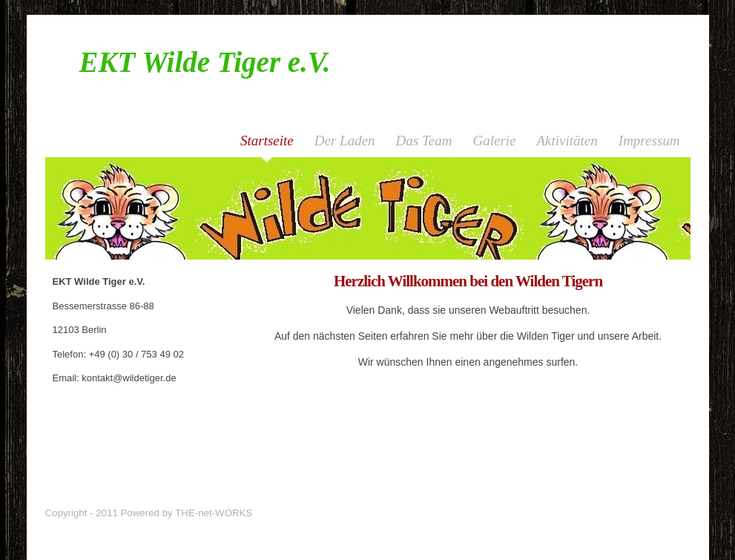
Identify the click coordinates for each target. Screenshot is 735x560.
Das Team (424, 141)
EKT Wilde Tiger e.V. (205, 62)
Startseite (267, 141)
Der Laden (345, 141)
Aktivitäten (567, 141)
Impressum (649, 141)
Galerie (494, 141)
